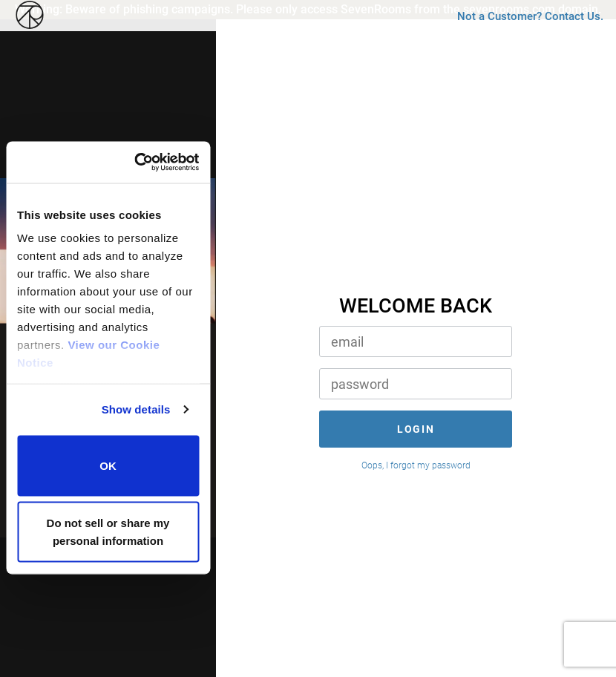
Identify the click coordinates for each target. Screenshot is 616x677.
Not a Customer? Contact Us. (513, 57)
